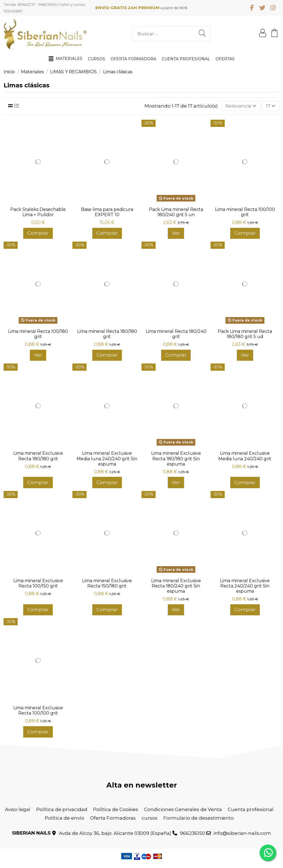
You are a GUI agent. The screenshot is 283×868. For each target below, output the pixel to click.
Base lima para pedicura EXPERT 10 (107, 212)
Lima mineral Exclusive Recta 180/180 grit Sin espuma (176, 458)
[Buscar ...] (202, 34)
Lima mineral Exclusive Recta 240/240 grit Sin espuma (245, 586)
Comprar (38, 233)
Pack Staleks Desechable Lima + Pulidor (38, 212)
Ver (176, 233)
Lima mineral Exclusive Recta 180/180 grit (38, 456)
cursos (150, 818)
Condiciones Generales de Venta (183, 809)
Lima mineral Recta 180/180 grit (107, 334)
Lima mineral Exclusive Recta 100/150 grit (38, 583)
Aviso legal (18, 809)
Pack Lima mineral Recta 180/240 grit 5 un (176, 212)
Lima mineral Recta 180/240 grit (176, 334)
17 (271, 106)
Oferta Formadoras (113, 818)
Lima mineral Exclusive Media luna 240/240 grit (245, 456)
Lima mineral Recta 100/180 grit (38, 334)
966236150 (192, 833)
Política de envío (65, 818)
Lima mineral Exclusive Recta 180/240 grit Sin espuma (176, 586)
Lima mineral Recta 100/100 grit (245, 212)
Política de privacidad (62, 809)
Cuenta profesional (251, 809)
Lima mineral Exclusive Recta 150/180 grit (107, 583)
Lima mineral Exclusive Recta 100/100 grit (38, 710)
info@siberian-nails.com (242, 833)
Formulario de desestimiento (199, 818)
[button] (65, 59)
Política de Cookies (116, 809)
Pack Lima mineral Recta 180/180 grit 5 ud (245, 334)
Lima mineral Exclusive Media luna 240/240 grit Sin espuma (107, 458)
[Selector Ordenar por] (241, 106)
